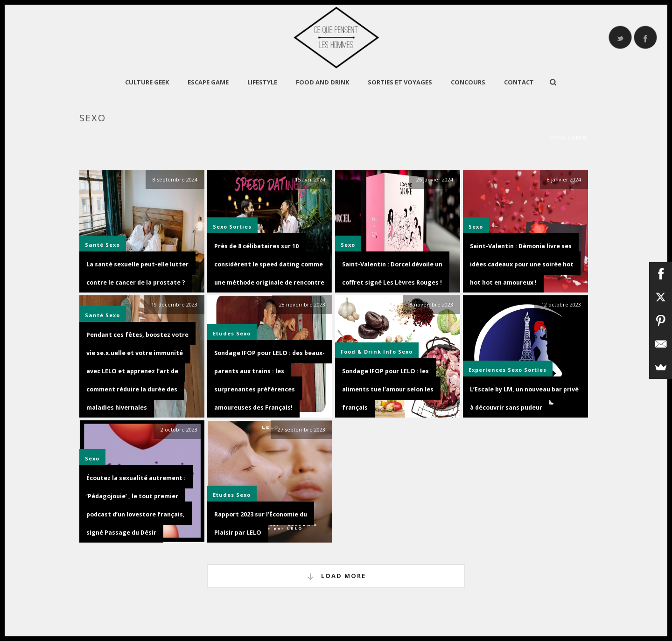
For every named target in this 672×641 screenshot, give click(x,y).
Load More (336, 576)
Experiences (487, 370)
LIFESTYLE (262, 82)
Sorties (240, 226)
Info (390, 352)
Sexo (113, 245)
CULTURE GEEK (147, 82)
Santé (94, 245)
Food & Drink (361, 352)
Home (558, 138)
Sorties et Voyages (400, 82)
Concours (468, 82)
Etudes (224, 333)
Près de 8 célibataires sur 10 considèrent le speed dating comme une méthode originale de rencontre (269, 264)
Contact (519, 82)
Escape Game (208, 82)
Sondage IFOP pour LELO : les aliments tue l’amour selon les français (388, 389)
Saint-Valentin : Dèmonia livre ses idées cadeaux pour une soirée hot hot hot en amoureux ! (522, 264)
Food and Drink (322, 82)
